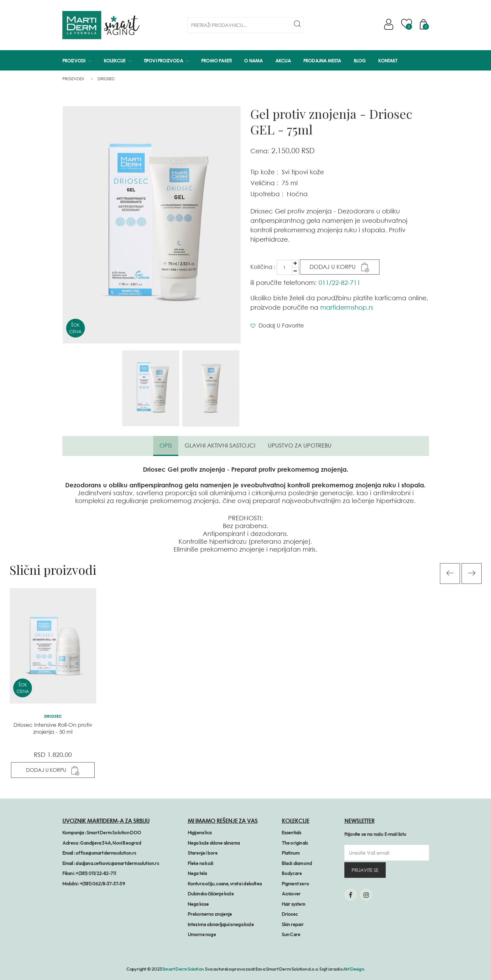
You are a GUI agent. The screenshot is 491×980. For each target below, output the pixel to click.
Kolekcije (118, 60)
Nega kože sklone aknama (214, 843)
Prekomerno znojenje (210, 914)
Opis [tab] (166, 445)
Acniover (291, 894)
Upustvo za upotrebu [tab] (300, 445)
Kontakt (387, 60)
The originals (295, 843)
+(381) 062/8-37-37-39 (102, 884)
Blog (360, 60)
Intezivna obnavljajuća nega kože (221, 924)
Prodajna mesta (322, 60)
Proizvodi (77, 60)
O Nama (253, 60)
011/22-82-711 (340, 282)
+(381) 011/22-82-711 (96, 873)
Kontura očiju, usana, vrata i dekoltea (225, 884)
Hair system (293, 904)
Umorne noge (202, 934)
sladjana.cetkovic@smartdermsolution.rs (117, 863)
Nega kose (198, 904)
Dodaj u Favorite (277, 325)
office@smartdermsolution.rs (106, 853)
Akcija (283, 60)
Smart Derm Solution (183, 969)
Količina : (263, 267)
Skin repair (293, 924)
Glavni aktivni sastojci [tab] (220, 445)
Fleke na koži (201, 863)
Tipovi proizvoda (166, 60)
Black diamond (297, 863)
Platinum (291, 853)
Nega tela (197, 873)
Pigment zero (295, 884)
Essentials (292, 833)
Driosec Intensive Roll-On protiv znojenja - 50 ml (53, 728)
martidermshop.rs (347, 307)
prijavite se (365, 870)
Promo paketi (216, 60)
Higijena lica (200, 833)
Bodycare (292, 873)
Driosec (106, 79)
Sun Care (291, 934)
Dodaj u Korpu (340, 267)
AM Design (353, 969)
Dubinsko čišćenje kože (211, 894)
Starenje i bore (203, 853)
